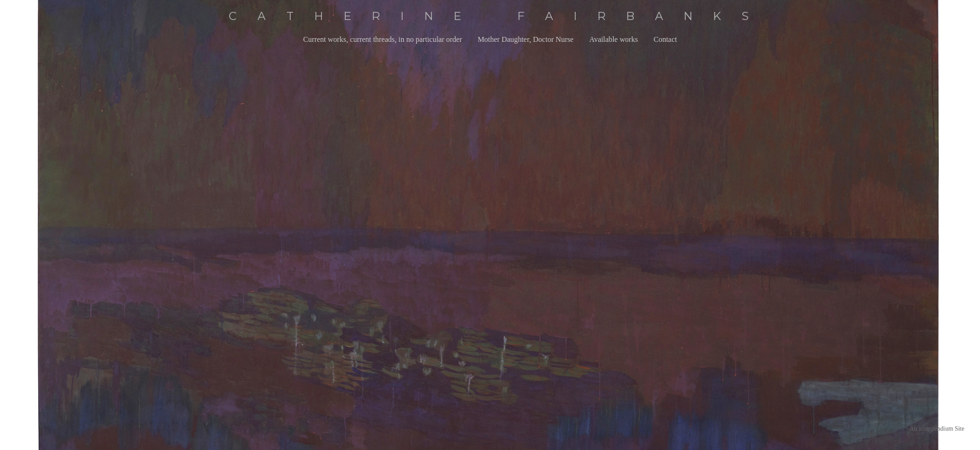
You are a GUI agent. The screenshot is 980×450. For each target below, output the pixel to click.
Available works (614, 39)
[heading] (490, 17)
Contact (665, 39)
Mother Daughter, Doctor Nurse (525, 39)
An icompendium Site (937, 428)
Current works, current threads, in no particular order (382, 39)
